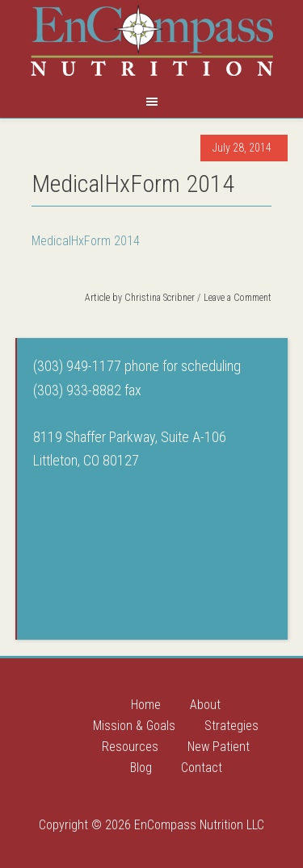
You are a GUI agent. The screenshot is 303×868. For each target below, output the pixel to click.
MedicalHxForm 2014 (86, 241)
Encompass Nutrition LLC (152, 40)
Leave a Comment (238, 298)
